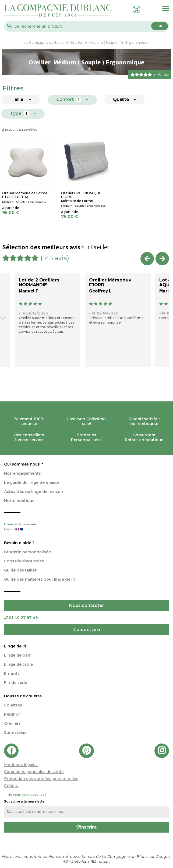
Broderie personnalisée (27, 552)
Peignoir (13, 714)
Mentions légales (21, 765)
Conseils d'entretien (24, 561)
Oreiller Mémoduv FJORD (110, 282)
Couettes (13, 705)
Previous (147, 259)
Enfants (12, 673)
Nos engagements (22, 473)
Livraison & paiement (86, 527)
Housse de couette (23, 696)
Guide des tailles (20, 570)
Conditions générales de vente (34, 772)
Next (162, 259)
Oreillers (12, 723)
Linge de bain (18, 655)
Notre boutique (19, 501)
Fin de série (16, 683)
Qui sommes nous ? (24, 464)
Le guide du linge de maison (32, 482)
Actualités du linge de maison (34, 492)
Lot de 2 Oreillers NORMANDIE (39, 282)
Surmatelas (15, 733)
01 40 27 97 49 (21, 618)
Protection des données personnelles (41, 779)
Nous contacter (87, 605)
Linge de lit (15, 646)
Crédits (11, 786)
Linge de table (18, 664)
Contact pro (87, 630)
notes (100, 861)
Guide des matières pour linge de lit (40, 579)
